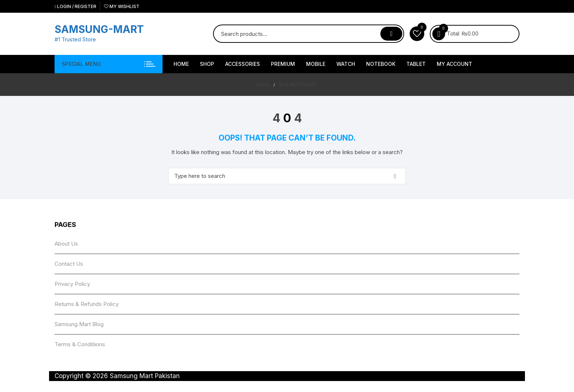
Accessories (243, 64)
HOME (181, 64)
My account (454, 64)
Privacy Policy (72, 284)
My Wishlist (122, 6)
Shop (207, 64)
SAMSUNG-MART (99, 29)
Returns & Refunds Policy (87, 304)
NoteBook (381, 64)
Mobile (316, 64)
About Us (66, 244)
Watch (346, 64)
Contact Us (69, 264)
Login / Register (75, 6)
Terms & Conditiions (80, 344)
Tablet (416, 64)
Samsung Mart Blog (79, 324)
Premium (283, 64)
